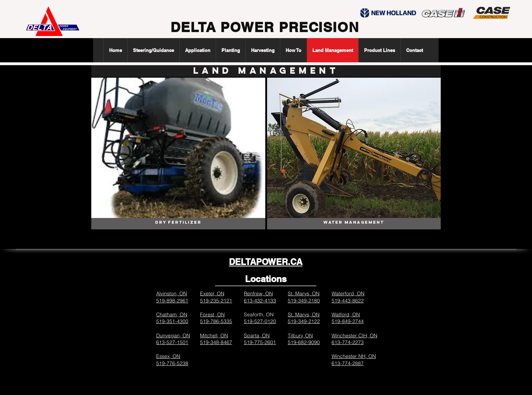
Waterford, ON (348, 293)
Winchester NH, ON (354, 356)
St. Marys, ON (304, 293)
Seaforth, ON (259, 315)
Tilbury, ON (300, 336)
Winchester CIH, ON (354, 336)
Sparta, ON (257, 336)
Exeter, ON (212, 293)
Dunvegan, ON (173, 336)
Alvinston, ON (172, 293)
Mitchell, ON (214, 336)
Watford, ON (346, 315)
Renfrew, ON (258, 293)
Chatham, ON (172, 315)
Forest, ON (212, 315)
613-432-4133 (260, 301)
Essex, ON (168, 356)
